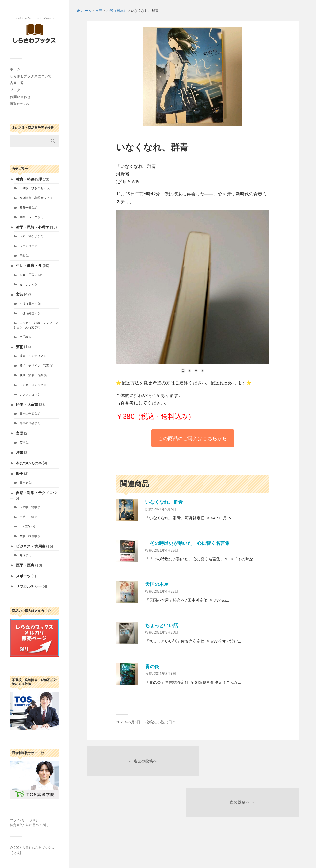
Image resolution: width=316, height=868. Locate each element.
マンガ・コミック (31, 385)
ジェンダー (27, 246)
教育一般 (25, 207)
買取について (20, 104)
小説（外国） (28, 313)
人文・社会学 (28, 236)
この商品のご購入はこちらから (193, 438)
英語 (23, 442)
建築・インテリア (31, 356)
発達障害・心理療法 (33, 198)
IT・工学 (25, 526)
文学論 (24, 337)
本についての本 (29, 463)
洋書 (20, 452)
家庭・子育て (28, 275)
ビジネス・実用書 (31, 546)
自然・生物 (27, 517)
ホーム (15, 69)
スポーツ (23, 576)
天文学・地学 (28, 507)
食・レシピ (27, 284)
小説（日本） (28, 303)
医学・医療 (25, 565)
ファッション (28, 394)
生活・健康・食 (29, 265)
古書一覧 (17, 83)
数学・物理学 (28, 536)
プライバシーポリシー (26, 820)
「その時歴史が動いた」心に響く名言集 (187, 543)
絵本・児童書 (27, 404)
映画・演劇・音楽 (31, 375)
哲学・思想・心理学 (33, 227)
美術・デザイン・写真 (34, 365)
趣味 (23, 555)
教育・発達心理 (29, 179)
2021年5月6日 (128, 722)
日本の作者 (27, 413)
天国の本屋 (157, 584)
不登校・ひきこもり (33, 188)
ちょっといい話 (162, 625)
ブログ (15, 90)
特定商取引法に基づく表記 (29, 825)
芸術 (20, 347)
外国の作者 (27, 423)
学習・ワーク (28, 217)
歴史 (20, 473)
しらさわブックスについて (31, 76)
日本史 (24, 483)
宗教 (23, 255)
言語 (20, 433)
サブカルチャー (29, 586)
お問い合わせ (20, 97)
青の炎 (152, 666)
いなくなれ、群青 (164, 502)
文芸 (20, 294)
